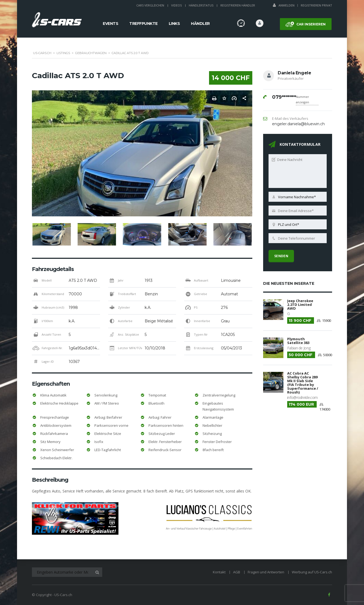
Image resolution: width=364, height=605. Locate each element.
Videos (176, 5)
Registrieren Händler (238, 5)
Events (110, 24)
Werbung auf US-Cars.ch (312, 572)
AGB (237, 572)
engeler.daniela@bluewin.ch (298, 124)
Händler (200, 24)
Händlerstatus (201, 5)
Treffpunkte (143, 24)
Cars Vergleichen (150, 5)
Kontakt (219, 572)
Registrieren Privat (316, 5)
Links (174, 24)
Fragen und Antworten (266, 572)
